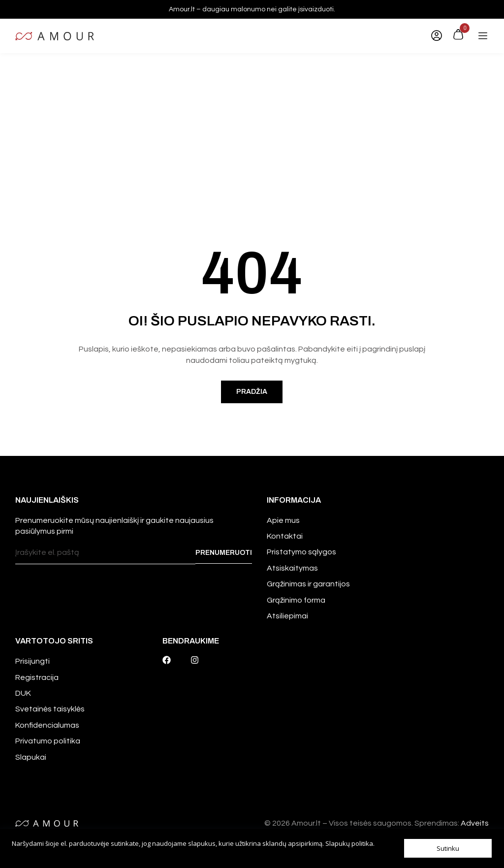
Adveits (475, 823)
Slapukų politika (349, 843)
